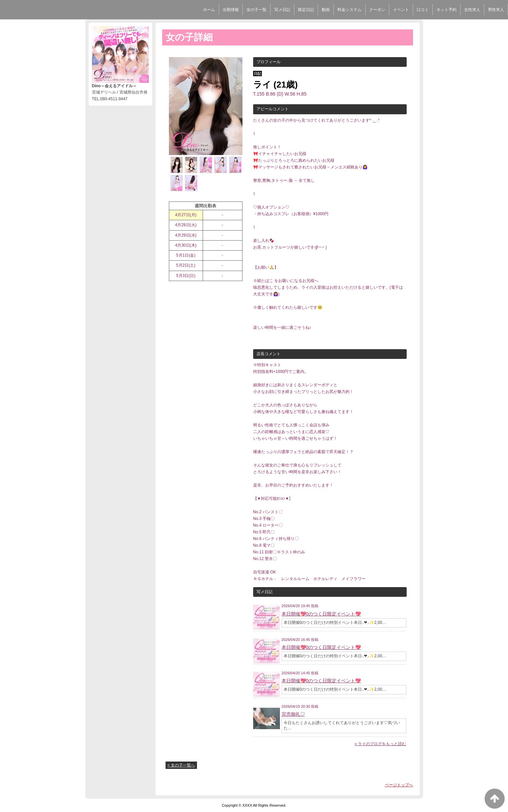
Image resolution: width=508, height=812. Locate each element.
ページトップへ (399, 785)
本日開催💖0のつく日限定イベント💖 (321, 614)
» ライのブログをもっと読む (380, 744)
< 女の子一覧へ (181, 765)
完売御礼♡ (293, 714)
